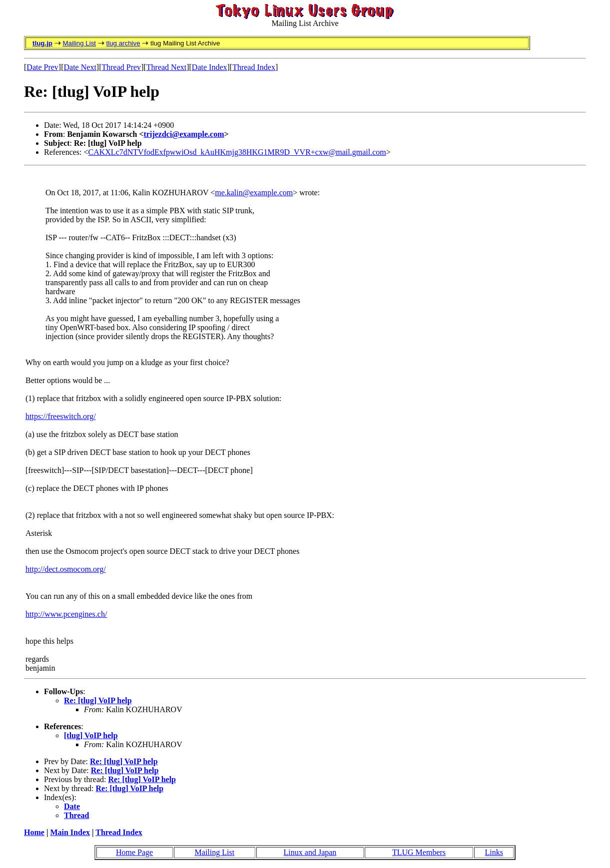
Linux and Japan (310, 852)
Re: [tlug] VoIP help (98, 700)
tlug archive (123, 43)
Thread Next (166, 67)
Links (494, 852)
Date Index (210, 67)
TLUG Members (419, 852)
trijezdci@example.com (184, 134)
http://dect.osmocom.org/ (66, 569)
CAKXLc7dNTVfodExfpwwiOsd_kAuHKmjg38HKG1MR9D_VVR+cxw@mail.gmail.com (237, 152)
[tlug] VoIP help (91, 735)
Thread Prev (121, 67)
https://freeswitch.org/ (61, 416)
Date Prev (42, 67)
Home (34, 832)
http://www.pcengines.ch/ (66, 614)
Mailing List (79, 43)
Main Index (70, 832)
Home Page (134, 852)
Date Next (80, 67)
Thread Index (254, 67)
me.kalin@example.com (254, 193)
